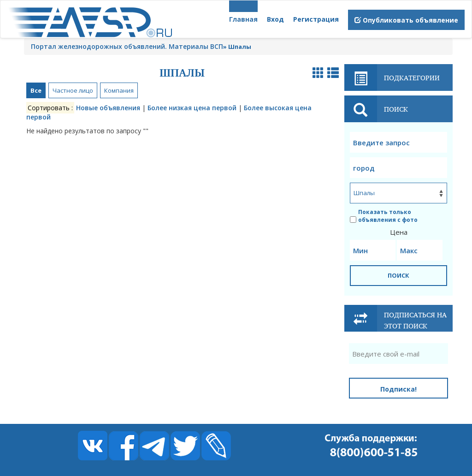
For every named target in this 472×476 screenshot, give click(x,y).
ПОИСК (398, 275)
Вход (275, 19)
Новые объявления (108, 108)
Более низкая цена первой (192, 108)
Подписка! (398, 389)
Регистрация (316, 19)
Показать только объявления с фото (384, 216)
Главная (243, 19)
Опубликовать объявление (406, 20)
